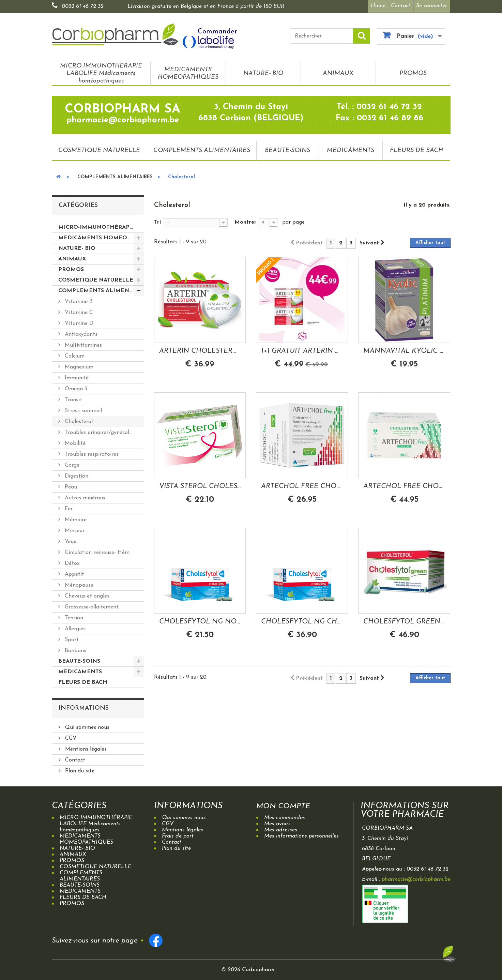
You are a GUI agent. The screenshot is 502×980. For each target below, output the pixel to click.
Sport (71, 638)
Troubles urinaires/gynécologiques (103, 431)
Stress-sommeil (82, 409)
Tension (73, 617)
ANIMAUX (338, 72)
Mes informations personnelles (301, 835)
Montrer (246, 221)
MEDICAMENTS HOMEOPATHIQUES (188, 72)
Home (376, 6)
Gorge (71, 464)
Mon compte (287, 805)
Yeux (70, 540)
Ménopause (78, 584)
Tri (157, 221)
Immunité (76, 377)
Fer (68, 508)
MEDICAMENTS (351, 149)
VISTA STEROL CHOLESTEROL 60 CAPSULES (200, 485)
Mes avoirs (277, 823)
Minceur (74, 529)
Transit (73, 398)
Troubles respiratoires (91, 453)
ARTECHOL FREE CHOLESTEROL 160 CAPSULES (404, 485)
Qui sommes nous (86, 726)
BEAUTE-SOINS (287, 149)
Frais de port (178, 835)
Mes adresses (281, 829)
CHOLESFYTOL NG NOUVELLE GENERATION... (200, 620)
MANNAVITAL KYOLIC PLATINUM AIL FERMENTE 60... (404, 349)
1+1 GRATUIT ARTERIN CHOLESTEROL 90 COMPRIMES (302, 349)
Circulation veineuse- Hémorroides (103, 551)
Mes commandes (285, 816)
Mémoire (75, 518)
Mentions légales (85, 748)
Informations (84, 707)
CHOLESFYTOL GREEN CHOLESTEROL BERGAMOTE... (404, 620)
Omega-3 (75, 388)
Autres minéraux (84, 497)
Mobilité (74, 442)
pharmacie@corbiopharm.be (416, 878)
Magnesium (78, 366)
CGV (70, 737)
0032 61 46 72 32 (83, 6)
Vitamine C (78, 311)
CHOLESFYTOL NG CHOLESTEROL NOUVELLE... (302, 620)
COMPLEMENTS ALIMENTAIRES (202, 149)
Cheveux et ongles (86, 595)
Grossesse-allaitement (91, 606)
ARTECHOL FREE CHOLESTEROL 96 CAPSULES (302, 485)
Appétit (74, 573)
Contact (400, 6)
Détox (71, 562)
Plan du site (79, 770)
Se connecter (432, 6)
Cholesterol (78, 420)
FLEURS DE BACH (416, 149)
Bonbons (75, 649)
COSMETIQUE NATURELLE (99, 149)
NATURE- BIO (263, 72)
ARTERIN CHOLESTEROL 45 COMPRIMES (200, 349)
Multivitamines (82, 344)
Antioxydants (80, 333)
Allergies (74, 628)
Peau (70, 486)
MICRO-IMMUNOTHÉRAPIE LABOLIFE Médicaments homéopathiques (101, 72)
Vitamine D (78, 322)
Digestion (76, 475)
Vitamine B (78, 300)
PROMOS (413, 72)
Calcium (74, 355)
